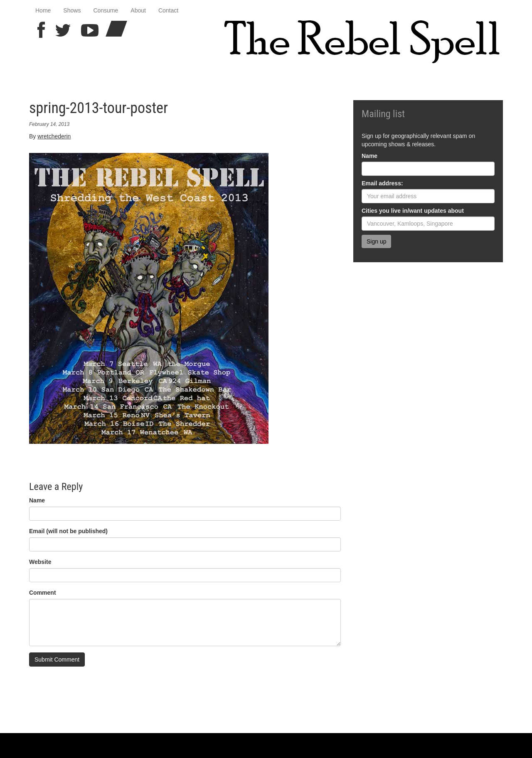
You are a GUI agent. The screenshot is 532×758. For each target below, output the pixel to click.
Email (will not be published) (68, 531)
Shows (72, 10)
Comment (43, 593)
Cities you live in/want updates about (413, 211)
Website (40, 562)
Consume (106, 10)
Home (43, 10)
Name (37, 500)
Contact (168, 10)
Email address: (382, 183)
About (138, 10)
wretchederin (54, 136)
